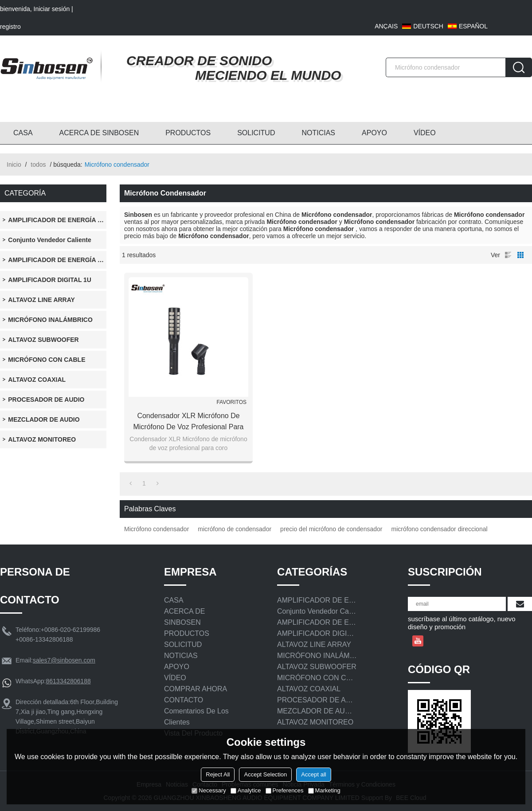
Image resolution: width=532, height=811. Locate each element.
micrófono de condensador (235, 529)
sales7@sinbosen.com (64, 660)
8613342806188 (68, 681)
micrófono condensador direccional (439, 529)
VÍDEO (425, 133)
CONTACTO (184, 700)
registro (10, 27)
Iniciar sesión (52, 9)
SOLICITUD (256, 133)
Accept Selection (265, 774)
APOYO (374, 133)
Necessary (209, 790)
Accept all (313, 774)
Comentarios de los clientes (196, 717)
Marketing (324, 790)
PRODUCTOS (188, 133)
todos (38, 165)
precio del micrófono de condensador (331, 529)
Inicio (14, 165)
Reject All (218, 774)
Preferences (285, 790)
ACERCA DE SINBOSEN (99, 133)
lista (508, 255)
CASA (23, 133)
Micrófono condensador (156, 529)
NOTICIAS (318, 133)
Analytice (246, 790)
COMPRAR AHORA (196, 689)
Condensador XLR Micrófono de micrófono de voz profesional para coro (188, 422)
